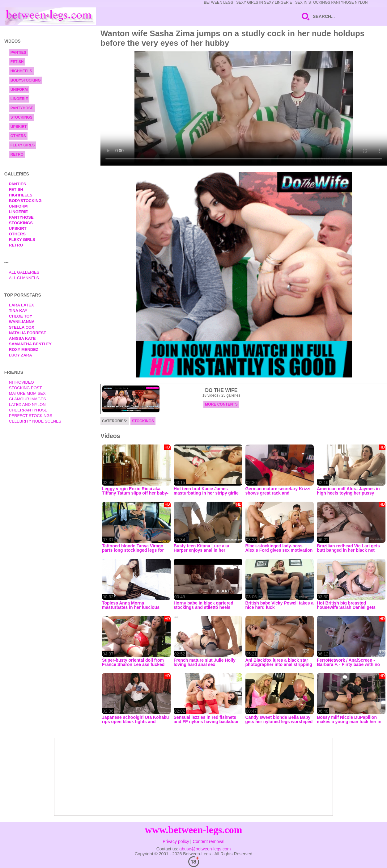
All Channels (24, 278)
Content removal (208, 841)
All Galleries (24, 272)
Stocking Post (26, 388)
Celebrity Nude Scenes (35, 421)
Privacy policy (176, 841)
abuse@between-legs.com (205, 849)
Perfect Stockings (31, 416)
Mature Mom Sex (27, 393)
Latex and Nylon (27, 405)
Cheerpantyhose (28, 410)
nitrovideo (21, 382)
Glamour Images (28, 399)
